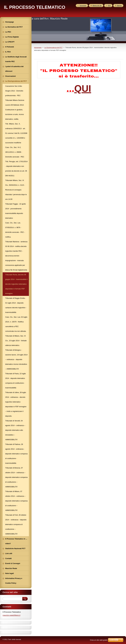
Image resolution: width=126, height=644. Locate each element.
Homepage (38, 48)
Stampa (119, 5)
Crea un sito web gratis (99, 640)
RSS (109, 5)
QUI (83, 89)
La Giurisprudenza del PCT (53, 48)
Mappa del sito (97, 5)
